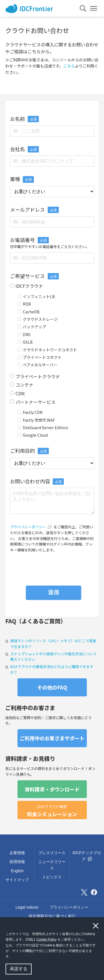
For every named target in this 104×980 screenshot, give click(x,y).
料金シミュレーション (52, 811)
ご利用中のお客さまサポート (52, 738)
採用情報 (17, 862)
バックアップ (32, 327)
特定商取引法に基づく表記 (52, 916)
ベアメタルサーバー (38, 365)
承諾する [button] (19, 969)
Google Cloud (33, 435)
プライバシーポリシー (31, 527)
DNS (24, 334)
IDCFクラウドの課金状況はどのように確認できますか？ (52, 669)
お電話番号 (22, 240)
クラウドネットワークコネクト (47, 350)
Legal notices (27, 907)
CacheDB (29, 312)
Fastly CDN (30, 412)
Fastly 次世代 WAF (36, 420)
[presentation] (52, 566)
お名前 (17, 119)
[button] (14, 957)
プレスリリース (52, 853)
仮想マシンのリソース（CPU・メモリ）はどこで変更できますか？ (53, 644)
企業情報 (17, 853)
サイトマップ (17, 880)
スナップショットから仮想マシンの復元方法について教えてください (54, 657)
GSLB (25, 342)
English (17, 871)
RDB (24, 304)
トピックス (52, 877)
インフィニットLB (36, 296)
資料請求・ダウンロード (52, 789)
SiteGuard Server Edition (43, 427)
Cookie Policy (46, 939)
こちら (69, 66)
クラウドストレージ (38, 319)
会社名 (17, 149)
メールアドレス (27, 209)
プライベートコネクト (40, 357)
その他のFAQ (52, 687)
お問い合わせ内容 (37, 481)
